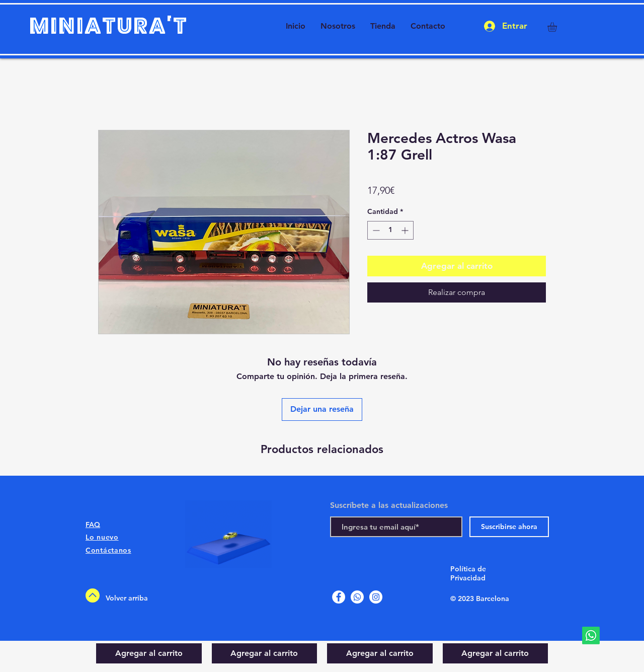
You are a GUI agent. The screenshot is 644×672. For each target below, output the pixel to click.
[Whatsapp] (591, 636)
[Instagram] (376, 597)
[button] (558, 27)
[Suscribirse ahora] (509, 527)
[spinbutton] (390, 230)
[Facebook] (339, 597)
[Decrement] (375, 230)
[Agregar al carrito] (149, 653)
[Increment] (406, 230)
